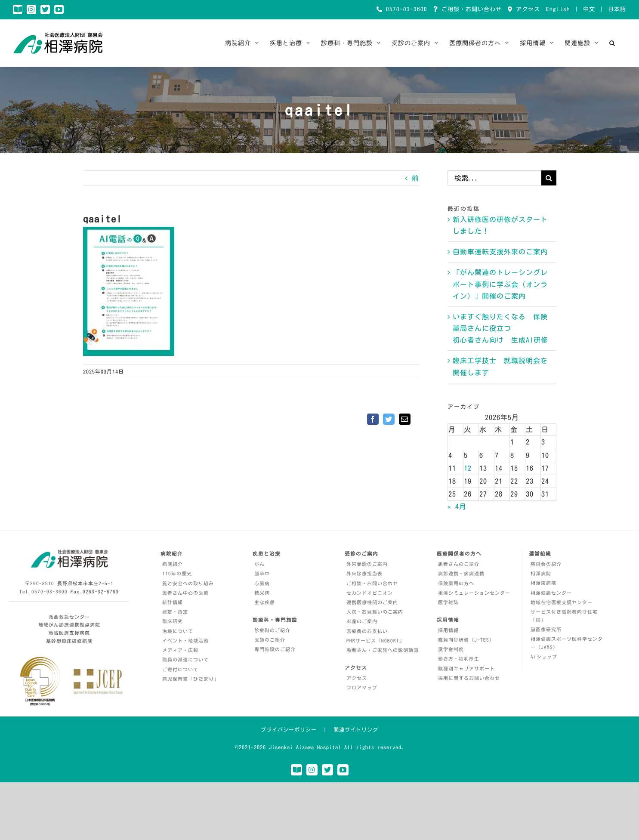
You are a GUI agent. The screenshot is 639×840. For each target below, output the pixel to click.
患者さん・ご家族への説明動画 (383, 650)
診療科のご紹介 (272, 630)
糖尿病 (262, 593)
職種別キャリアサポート (466, 669)
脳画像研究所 (546, 629)
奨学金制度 (451, 649)
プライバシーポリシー (289, 729)
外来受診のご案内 (367, 564)
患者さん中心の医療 (185, 593)
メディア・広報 (180, 650)
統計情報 (173, 602)
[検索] (549, 178)
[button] (612, 43)
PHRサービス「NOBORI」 (375, 641)
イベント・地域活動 (185, 641)
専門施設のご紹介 (275, 649)
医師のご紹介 (270, 640)
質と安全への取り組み (188, 583)
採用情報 (448, 630)
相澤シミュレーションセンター (474, 593)
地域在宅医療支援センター (562, 602)
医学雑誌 (448, 602)
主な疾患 (265, 602)
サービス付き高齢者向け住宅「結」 (564, 616)
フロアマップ (362, 687)
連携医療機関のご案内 (372, 602)
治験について (178, 631)
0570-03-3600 (405, 9)
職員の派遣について (185, 659)
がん (259, 564)
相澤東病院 (543, 583)
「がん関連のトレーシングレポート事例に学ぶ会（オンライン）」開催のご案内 (500, 284)
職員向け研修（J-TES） (466, 640)
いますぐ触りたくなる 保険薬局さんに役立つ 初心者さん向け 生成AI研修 (500, 328)
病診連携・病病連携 (461, 573)
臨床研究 (173, 621)
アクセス (526, 9)
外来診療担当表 (364, 573)
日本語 (617, 9)
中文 (589, 9)
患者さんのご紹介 (459, 564)
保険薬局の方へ (456, 583)
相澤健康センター (551, 593)
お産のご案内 (362, 621)
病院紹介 (173, 564)
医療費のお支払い (367, 631)
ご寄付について (180, 669)
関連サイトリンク (356, 729)
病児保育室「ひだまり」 (191, 679)
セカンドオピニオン (370, 593)
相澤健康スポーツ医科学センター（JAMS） (567, 643)
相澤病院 (541, 573)
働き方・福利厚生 (459, 659)
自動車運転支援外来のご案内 (500, 252)
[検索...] (494, 178)
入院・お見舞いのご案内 (375, 612)
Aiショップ (544, 656)
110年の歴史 (177, 573)
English (558, 9)
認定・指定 (175, 612)
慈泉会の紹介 (546, 564)
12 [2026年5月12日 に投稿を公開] (468, 468)
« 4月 (457, 506)
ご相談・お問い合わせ (470, 9)
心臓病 (262, 583)
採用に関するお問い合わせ (469, 678)
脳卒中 (262, 573)
